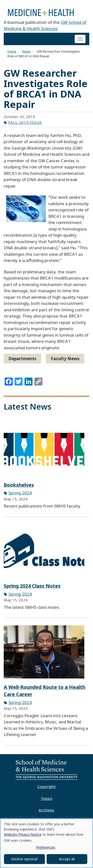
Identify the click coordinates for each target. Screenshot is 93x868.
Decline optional (24, 859)
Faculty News (65, 359)
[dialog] (46, 843)
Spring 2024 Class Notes (32, 586)
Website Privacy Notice (23, 834)
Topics (46, 798)
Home (12, 51)
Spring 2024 (20, 493)
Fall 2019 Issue (25, 122)
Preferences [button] (46, 847)
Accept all (67, 859)
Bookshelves (19, 485)
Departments (22, 359)
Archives (46, 810)
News (27, 51)
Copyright (46, 786)
